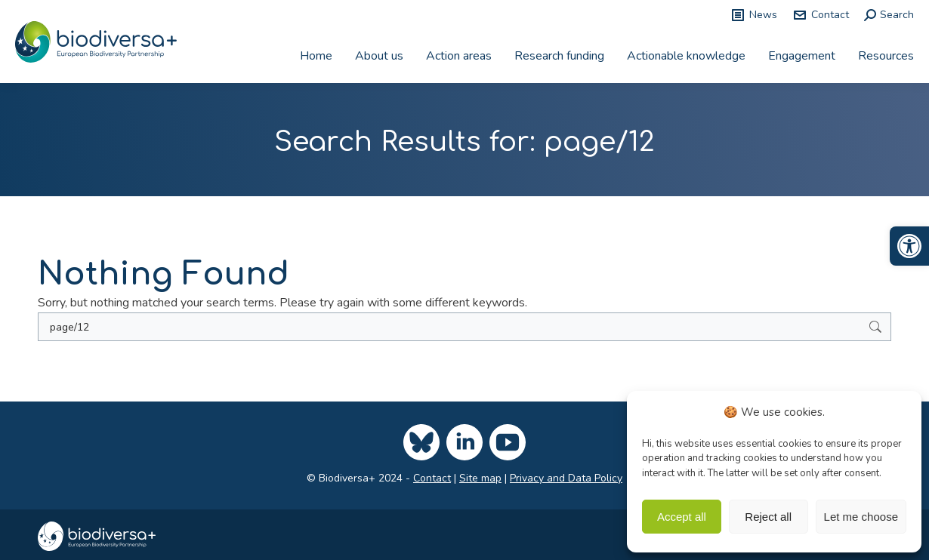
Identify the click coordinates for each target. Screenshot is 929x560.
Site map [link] (480, 478)
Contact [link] (821, 15)
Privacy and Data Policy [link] (566, 478)
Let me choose (861, 517)
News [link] (754, 15)
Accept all (682, 517)
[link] (909, 246)
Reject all (768, 517)
